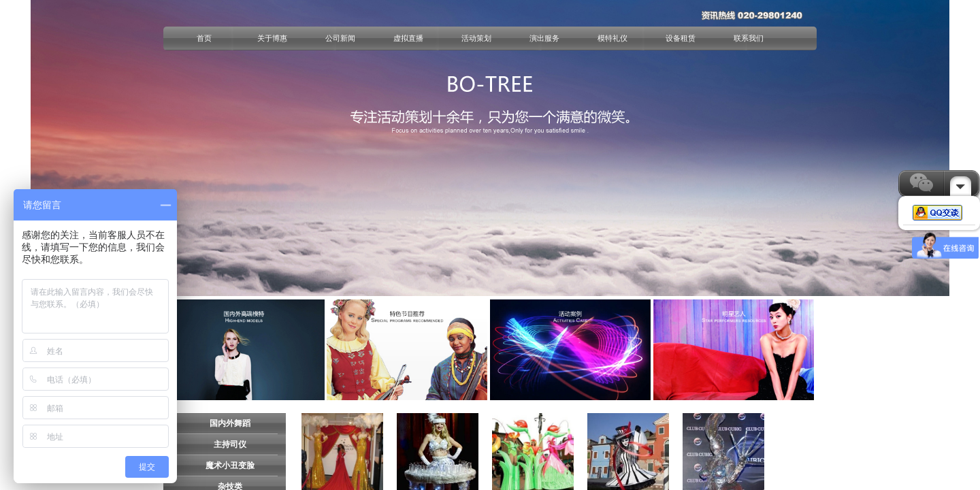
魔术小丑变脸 (230, 465)
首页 (204, 38)
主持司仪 (230, 444)
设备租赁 (681, 38)
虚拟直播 (408, 38)
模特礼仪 (612, 38)
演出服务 (544, 38)
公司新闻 (340, 38)
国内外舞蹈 (230, 423)
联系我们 (749, 38)
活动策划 (476, 38)
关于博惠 (272, 38)
